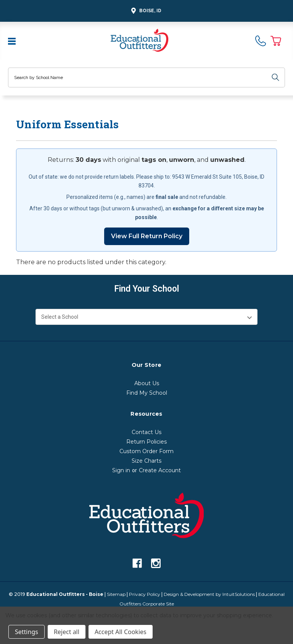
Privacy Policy (145, 594)
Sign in (121, 470)
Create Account (160, 470)
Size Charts (146, 461)
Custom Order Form (146, 451)
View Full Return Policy (147, 236)
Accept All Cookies (121, 632)
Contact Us (146, 432)
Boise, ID (145, 11)
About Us (147, 383)
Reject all (67, 632)
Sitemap (116, 594)
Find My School (147, 393)
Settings (27, 632)
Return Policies (146, 442)
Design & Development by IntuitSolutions (209, 594)
